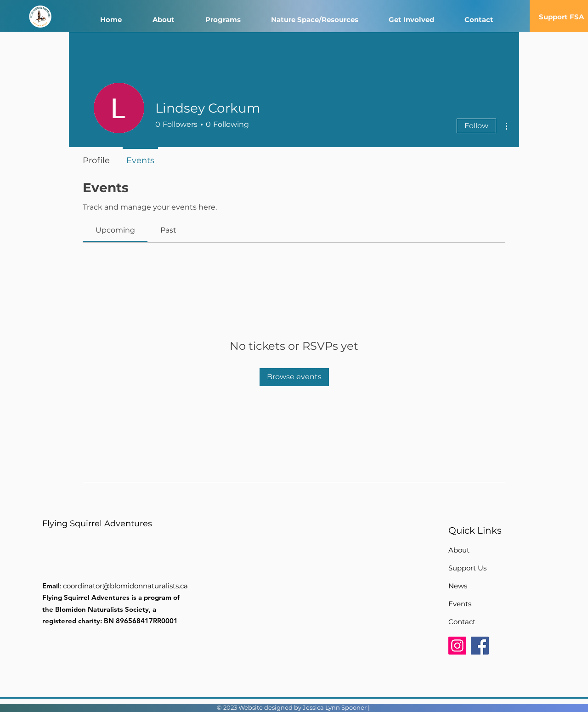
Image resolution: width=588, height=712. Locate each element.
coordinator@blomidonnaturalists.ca (125, 586)
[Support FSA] (561, 17)
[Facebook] (480, 646)
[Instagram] (457, 646)
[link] (115, 230)
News (458, 586)
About (459, 550)
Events (460, 604)
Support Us (467, 568)
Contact (462, 622)
